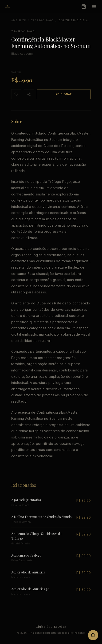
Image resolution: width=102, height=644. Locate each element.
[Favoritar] (16, 94)
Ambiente (19, 20)
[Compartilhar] (29, 94)
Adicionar (64, 94)
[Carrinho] (84, 7)
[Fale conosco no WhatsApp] (93, 635)
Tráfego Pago (42, 20)
